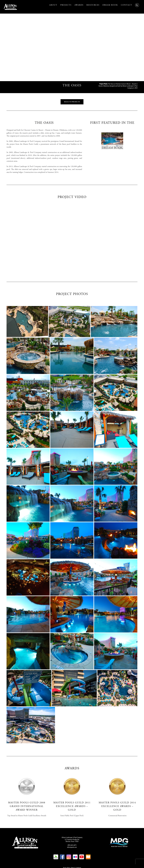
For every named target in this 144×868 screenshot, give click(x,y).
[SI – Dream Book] (112, 130)
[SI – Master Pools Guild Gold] (72, 775)
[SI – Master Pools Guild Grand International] (27, 775)
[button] (137, 5)
